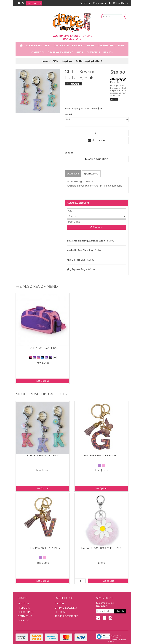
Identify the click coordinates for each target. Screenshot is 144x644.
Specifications (91, 174)
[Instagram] (23, 3)
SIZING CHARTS (26, 612)
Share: (73, 84)
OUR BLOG (24, 621)
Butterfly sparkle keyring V (43, 548)
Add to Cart (108, 581)
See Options (43, 381)
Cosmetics (38, 52)
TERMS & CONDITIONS (66, 616)
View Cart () (121, 3)
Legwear (78, 46)
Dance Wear (61, 46)
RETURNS (60, 612)
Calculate (96, 227)
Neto (112, 642)
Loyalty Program (34, 3)
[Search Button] (124, 17)
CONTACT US (25, 616)
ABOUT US (23, 604)
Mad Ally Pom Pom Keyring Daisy (101, 548)
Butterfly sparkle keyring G (101, 456)
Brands (108, 52)
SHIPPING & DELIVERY (66, 608)
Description (73, 174)
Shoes (91, 46)
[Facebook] (19, 3)
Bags (121, 46)
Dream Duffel (106, 46)
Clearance (93, 52)
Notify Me (96, 140)
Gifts (80, 52)
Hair (48, 46)
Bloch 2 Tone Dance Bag (43, 348)
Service (85, 3)
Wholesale (99, 3)
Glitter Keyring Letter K (43, 456)
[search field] (112, 17)
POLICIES (59, 604)
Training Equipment (60, 52)
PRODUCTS (24, 608)
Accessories (34, 46)
